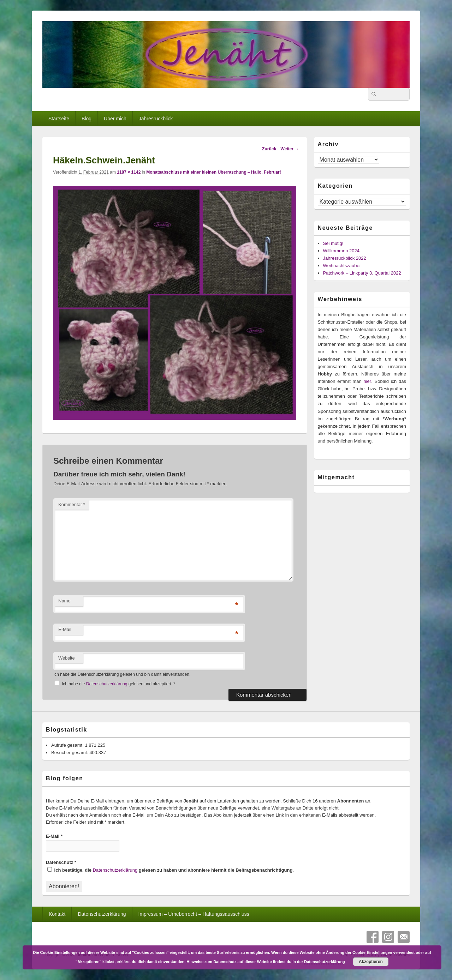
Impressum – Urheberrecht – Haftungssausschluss (194, 914)
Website (67, 658)
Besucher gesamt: (70, 753)
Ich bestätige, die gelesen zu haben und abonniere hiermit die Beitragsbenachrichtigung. (171, 870)
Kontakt (57, 914)
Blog (87, 119)
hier (367, 381)
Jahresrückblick (156, 119)
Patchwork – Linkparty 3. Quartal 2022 (362, 273)
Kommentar (72, 504)
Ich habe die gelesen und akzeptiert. (115, 684)
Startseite (59, 119)
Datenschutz (61, 862)
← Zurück (266, 149)
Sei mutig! (333, 243)
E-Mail (65, 629)
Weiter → (290, 149)
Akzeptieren (371, 962)
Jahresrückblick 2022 (345, 258)
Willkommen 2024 (341, 251)
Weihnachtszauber (342, 266)
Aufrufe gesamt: (68, 745)
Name (64, 601)
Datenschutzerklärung (107, 684)
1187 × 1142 (129, 172)
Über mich (115, 119)
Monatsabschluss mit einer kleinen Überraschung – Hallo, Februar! (213, 172)
